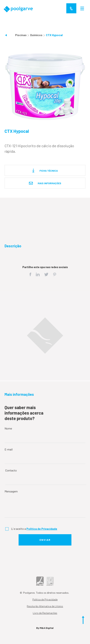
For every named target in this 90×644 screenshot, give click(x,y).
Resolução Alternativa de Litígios (45, 606)
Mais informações (45, 183)
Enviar (45, 540)
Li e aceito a (34, 529)
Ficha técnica (45, 171)
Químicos (37, 35)
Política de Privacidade (45, 599)
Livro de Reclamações (45, 613)
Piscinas (21, 35)
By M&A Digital (45, 628)
